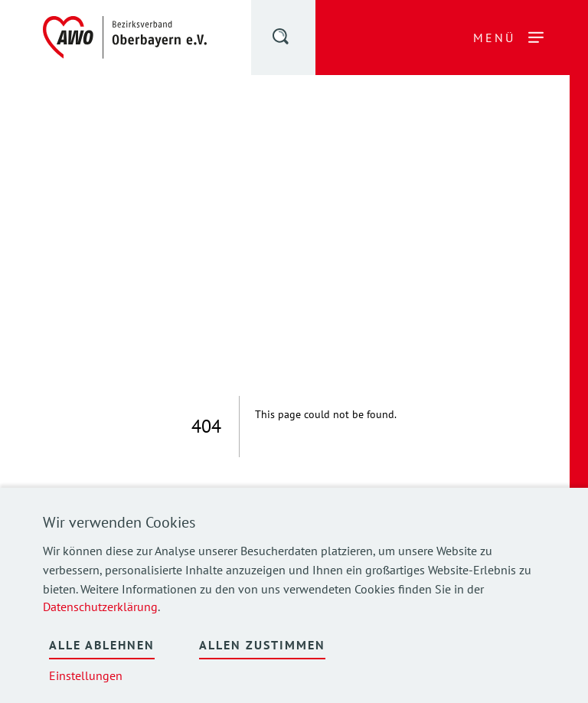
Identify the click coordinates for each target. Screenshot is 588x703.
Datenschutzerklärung (100, 607)
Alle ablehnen (102, 645)
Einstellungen (86, 675)
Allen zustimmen (262, 645)
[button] (282, 39)
